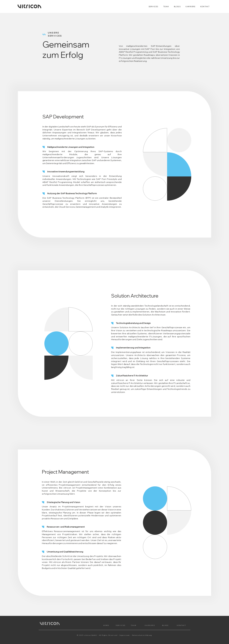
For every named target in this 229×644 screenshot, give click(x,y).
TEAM (133, 625)
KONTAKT (181, 625)
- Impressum (124, 635)
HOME (106, 625)
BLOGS (165, 625)
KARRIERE (150, 625)
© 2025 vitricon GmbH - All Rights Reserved (97, 635)
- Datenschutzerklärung (141, 635)
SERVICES (121, 625)
